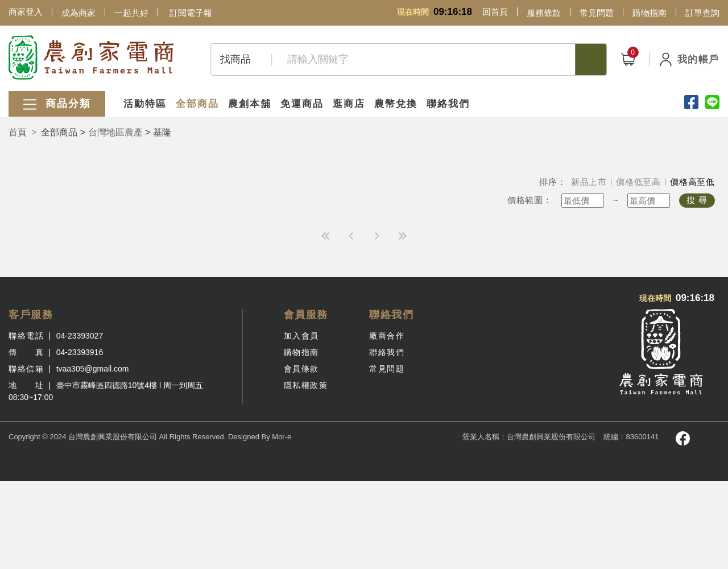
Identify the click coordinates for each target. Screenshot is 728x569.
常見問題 (597, 13)
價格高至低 (692, 182)
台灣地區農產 (115, 132)
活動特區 (145, 104)
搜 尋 (697, 200)
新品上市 (589, 182)
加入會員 (301, 336)
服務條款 (544, 13)
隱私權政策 (306, 385)
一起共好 (131, 13)
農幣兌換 (396, 104)
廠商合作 (387, 336)
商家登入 (26, 12)
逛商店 (349, 104)
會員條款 (301, 369)
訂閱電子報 (191, 13)
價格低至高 (638, 182)
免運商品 (302, 104)
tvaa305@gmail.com (93, 369)
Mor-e (282, 437)
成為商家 (78, 13)
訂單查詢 (702, 13)
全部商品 (197, 104)
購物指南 (650, 13)
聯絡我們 (448, 104)
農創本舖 (250, 104)
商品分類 (57, 104)
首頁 (18, 132)
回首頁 (495, 12)
